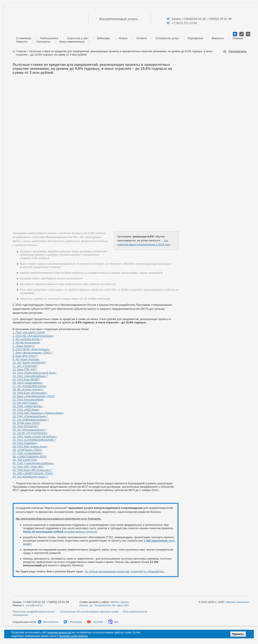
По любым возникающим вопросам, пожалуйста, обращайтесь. (125, 571)
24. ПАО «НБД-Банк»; (26, 410)
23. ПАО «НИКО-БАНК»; (28, 406)
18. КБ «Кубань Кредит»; (28, 389)
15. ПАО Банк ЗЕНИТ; (26, 379)
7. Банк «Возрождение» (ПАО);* (33, 353)
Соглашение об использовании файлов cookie (89, 612)
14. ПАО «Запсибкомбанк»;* (30, 376)
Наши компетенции (72, 42)
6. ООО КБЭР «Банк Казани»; (31, 349)
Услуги (123, 38)
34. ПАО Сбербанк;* (25, 443)
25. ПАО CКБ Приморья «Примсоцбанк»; (38, 413)
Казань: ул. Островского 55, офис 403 (104, 605)
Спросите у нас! (78, 38)
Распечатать (238, 51)
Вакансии (218, 38)
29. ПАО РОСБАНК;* (26, 426)
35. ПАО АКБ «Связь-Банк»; (30, 446)
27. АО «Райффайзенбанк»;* (31, 420)
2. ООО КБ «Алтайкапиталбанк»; (33, 336)
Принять (238, 634)
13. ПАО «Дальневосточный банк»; (35, 373)
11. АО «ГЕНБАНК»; (25, 366)
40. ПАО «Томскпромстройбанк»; (33, 463)
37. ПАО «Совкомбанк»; (28, 453)
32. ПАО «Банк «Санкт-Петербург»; (35, 436)
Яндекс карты (120, 602)
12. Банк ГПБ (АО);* (25, 369)
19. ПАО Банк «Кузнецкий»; (30, 393)
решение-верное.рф (59, 632)
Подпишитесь (49, 38)
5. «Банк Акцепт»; (24, 346)
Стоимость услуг (167, 38)
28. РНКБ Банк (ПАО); (26, 423)
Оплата (141, 38)
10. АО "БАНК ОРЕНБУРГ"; (30, 363)
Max (114, 622)
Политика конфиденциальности (34, 612)
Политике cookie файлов (73, 636)
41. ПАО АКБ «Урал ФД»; (28, 467)
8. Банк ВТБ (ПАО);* (25, 356)
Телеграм (72, 622)
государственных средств (60, 532)
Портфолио (195, 38)
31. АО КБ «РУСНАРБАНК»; (30, 433)
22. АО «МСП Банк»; (26, 403)
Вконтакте (48, 622)
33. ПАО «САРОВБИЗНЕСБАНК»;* (34, 440)
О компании (24, 38)
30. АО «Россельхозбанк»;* (30, 430)
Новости (22, 42)
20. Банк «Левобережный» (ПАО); (34, 396)
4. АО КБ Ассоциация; (27, 343)
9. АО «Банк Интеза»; (26, 359)
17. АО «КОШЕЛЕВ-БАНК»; (30, 386)
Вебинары (104, 38)
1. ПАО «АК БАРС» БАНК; (29, 332)
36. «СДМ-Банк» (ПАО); (27, 450)
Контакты (44, 42)
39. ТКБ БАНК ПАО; (25, 460)
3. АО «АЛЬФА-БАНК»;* (27, 339)
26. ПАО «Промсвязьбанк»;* (30, 416)
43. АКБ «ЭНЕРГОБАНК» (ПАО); (33, 473)
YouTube (95, 622)
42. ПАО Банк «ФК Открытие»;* (32, 470)
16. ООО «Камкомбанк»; (28, 383)
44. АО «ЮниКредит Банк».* (30, 477)
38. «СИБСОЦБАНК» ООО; (30, 457)
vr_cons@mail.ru (32, 605)
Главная (238, 38)
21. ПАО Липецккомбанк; (28, 400)
